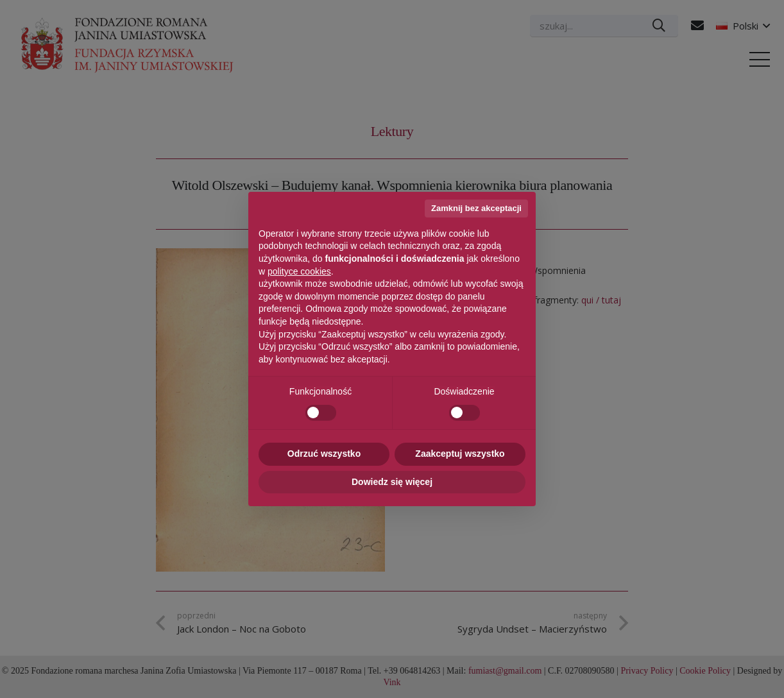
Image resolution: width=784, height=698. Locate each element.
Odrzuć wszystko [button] (324, 454)
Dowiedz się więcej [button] (392, 482)
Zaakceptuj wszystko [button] (460, 454)
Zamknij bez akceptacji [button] (476, 208)
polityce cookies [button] (299, 271)
